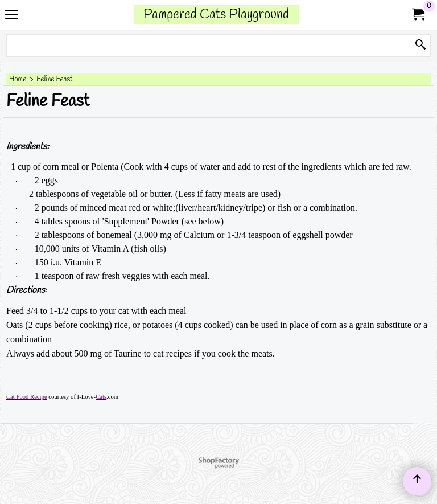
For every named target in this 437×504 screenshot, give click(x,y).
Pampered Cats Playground (216, 15)
